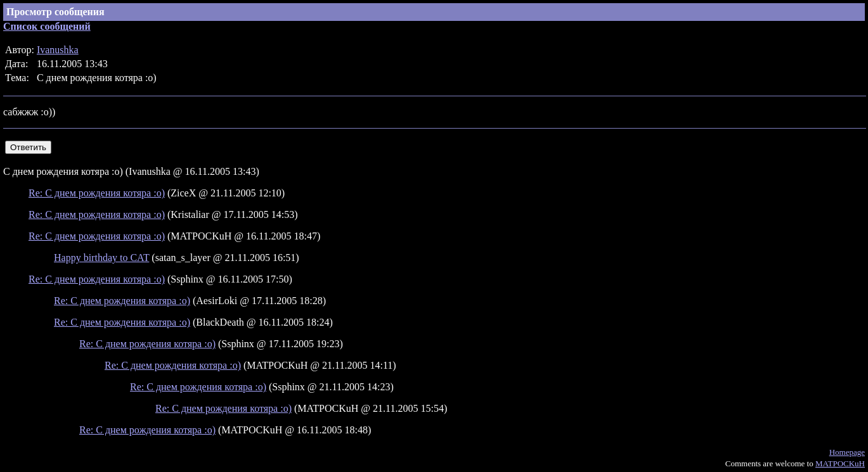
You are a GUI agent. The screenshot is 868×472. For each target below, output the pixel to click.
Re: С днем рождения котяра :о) (97, 193)
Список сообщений (47, 26)
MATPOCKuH (840, 463)
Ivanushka (58, 50)
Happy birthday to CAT (101, 258)
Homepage (847, 452)
